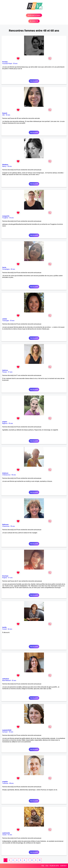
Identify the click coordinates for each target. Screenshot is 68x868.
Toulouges (6, 321)
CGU (47, 866)
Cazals (4, 835)
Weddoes (5, 165)
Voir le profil (34, 81)
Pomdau (5, 62)
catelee (5, 319)
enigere (5, 422)
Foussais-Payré (7, 64)
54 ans (11, 732)
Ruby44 (5, 113)
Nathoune (5, 525)
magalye (5, 782)
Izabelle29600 (7, 730)
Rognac (5, 578)
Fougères (5, 218)
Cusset (4, 629)
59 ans (13, 526)
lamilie (4, 627)
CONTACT (63, 866)
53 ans (12, 321)
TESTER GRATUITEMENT (34, 15)
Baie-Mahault (6, 680)
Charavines (6, 526)
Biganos (5, 423)
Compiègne (6, 269)
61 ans (10, 578)
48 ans (11, 783)
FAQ (43, 866)
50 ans (15, 64)
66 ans (10, 629)
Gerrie (4, 267)
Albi (3, 115)
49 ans (13, 269)
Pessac (5, 372)
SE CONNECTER (34, 21)
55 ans (11, 423)
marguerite (6, 216)
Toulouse (5, 783)
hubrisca (5, 370)
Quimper (5, 732)
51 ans (10, 372)
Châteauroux (6, 475)
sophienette (6, 833)
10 (40, 860)
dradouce (5, 473)
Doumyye (5, 576)
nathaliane (6, 679)
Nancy (4, 166)
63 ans (11, 218)
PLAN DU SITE (54, 866)
